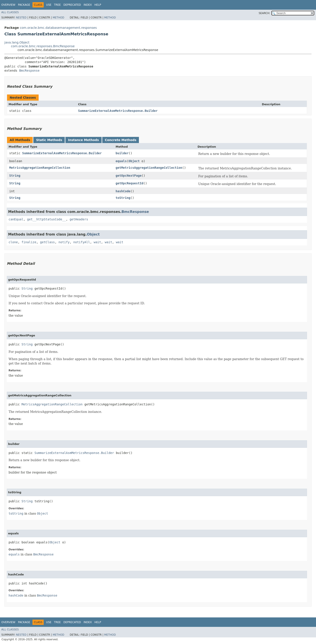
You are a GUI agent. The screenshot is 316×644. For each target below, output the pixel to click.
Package (24, 5)
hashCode (123, 191)
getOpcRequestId (129, 183)
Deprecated (72, 5)
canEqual (16, 219)
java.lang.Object (17, 42)
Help (98, 5)
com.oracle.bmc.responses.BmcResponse (43, 46)
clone (13, 242)
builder (122, 153)
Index (88, 5)
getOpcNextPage (129, 176)
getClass (47, 242)
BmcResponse (29, 71)
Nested (21, 18)
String (15, 176)
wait (97, 242)
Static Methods (49, 140)
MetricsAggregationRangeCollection (40, 168)
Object (134, 161)
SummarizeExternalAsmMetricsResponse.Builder (118, 111)
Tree (57, 5)
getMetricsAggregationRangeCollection (149, 168)
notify (64, 242)
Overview (8, 5)
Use (49, 5)
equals (121, 161)
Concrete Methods (121, 140)
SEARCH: (265, 13)
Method (58, 18)
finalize (29, 242)
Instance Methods (83, 140)
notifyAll (82, 242)
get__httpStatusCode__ (46, 219)
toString (123, 198)
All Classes (10, 12)
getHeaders (79, 219)
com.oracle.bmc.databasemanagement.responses (58, 28)
